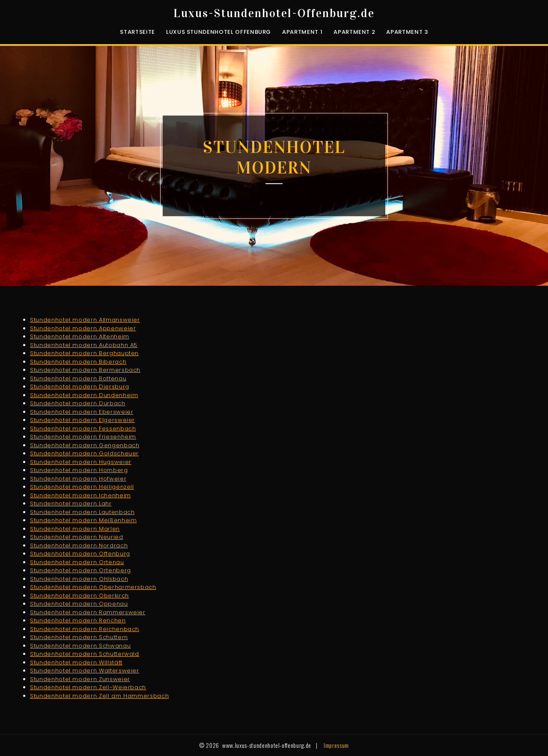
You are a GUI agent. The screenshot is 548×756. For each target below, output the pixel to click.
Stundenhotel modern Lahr (71, 504)
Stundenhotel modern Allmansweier (85, 320)
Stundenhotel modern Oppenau (79, 604)
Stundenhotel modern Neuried (77, 537)
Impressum (336, 745)
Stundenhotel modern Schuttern (79, 637)
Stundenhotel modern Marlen (75, 529)
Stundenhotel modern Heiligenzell (82, 487)
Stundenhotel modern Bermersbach (85, 370)
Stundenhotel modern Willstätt (76, 662)
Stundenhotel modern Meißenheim (83, 520)
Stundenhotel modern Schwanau (80, 646)
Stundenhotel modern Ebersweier (82, 412)
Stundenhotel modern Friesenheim (83, 437)
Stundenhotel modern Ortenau (77, 562)
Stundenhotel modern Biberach (78, 362)
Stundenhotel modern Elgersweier (82, 420)
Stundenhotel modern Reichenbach (85, 629)
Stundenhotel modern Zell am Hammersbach (99, 696)
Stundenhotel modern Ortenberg (80, 570)
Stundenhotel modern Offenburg (80, 554)
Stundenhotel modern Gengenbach (85, 445)
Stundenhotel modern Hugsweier (81, 462)
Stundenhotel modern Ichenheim (80, 495)
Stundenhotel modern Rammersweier (88, 612)
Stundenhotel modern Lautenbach (82, 512)
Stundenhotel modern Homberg (79, 470)
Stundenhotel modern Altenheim (80, 336)
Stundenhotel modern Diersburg (80, 387)
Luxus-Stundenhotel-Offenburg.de (274, 13)
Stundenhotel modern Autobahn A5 (84, 345)
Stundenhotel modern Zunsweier (80, 679)
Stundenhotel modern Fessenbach (83, 429)
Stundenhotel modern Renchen (78, 620)
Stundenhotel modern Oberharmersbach (93, 587)
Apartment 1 (302, 32)
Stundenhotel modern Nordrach (79, 545)
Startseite (137, 32)
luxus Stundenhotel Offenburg (219, 32)
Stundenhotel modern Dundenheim (84, 395)
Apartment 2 (354, 32)
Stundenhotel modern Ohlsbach (79, 579)
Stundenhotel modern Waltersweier (85, 671)
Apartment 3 (407, 32)
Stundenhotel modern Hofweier (78, 479)
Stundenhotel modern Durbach (78, 403)
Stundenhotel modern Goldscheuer (84, 453)
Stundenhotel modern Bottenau (78, 378)
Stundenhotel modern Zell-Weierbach (88, 687)
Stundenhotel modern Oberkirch (79, 596)
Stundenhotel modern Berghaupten (84, 353)
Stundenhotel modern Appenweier (83, 328)
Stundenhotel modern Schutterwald (85, 654)
